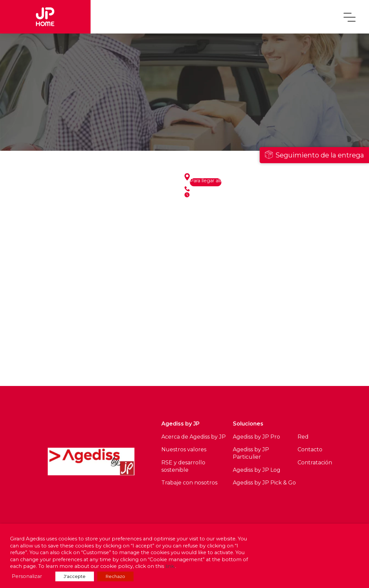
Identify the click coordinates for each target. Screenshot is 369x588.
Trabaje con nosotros (189, 483)
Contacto (310, 449)
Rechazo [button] (115, 576)
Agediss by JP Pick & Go (264, 483)
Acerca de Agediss (186, 437)
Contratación (315, 463)
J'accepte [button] (75, 576)
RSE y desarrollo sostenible (183, 466)
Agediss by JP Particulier (251, 453)
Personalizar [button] (27, 576)
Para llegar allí (206, 181)
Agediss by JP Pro (256, 437)
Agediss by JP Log (257, 470)
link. (170, 566)
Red (303, 437)
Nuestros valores (184, 449)
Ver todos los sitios (94, 369)
